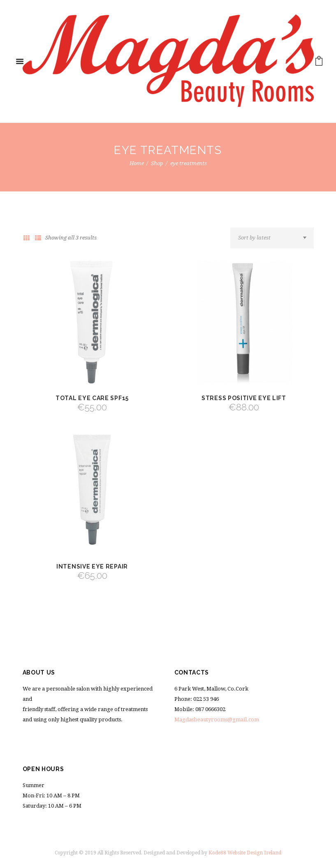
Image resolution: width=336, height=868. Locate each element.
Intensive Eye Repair (92, 566)
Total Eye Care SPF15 (92, 398)
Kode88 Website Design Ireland (245, 853)
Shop (157, 163)
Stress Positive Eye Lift (244, 398)
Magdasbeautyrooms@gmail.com (217, 719)
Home (137, 163)
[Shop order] (272, 238)
